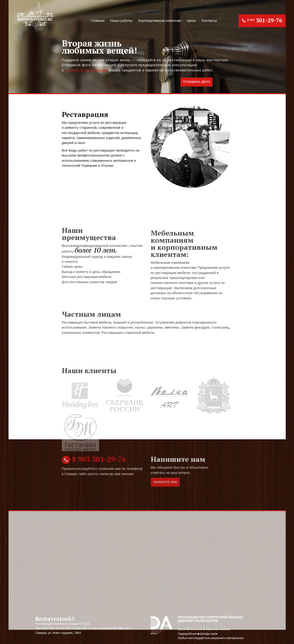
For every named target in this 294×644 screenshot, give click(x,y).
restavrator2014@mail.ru (115, 628)
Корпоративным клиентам (160, 21)
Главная (98, 21)
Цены (191, 21)
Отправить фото (197, 82)
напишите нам (165, 502)
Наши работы (121, 21)
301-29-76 (262, 20)
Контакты (209, 21)
